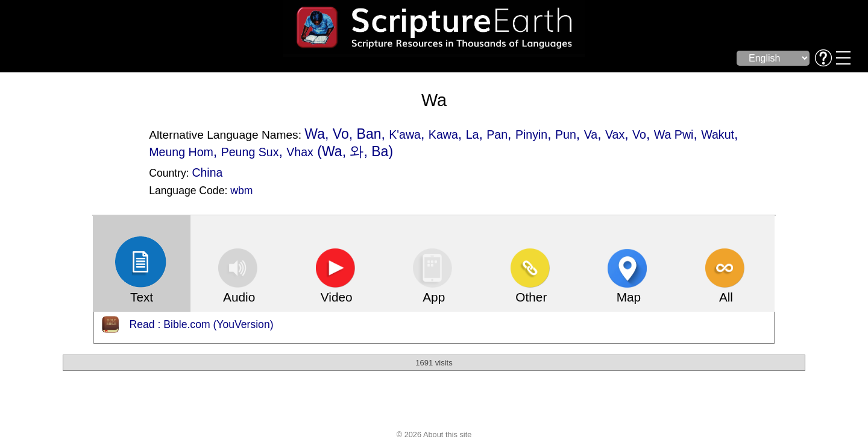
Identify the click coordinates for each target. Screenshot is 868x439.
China (208, 172)
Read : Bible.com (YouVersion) (202, 324)
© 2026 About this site (434, 434)
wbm (241, 191)
